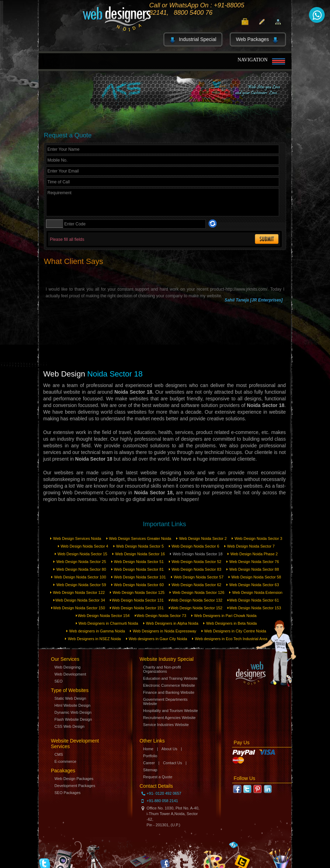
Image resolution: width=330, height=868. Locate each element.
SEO (58, 681)
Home (148, 749)
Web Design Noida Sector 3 (257, 538)
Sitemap (150, 770)
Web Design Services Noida (76, 538)
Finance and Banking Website (169, 692)
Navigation (260, 62)
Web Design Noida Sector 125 (137, 592)
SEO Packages (68, 793)
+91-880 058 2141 (163, 801)
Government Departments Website (166, 701)
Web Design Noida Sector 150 (78, 608)
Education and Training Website (170, 678)
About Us (169, 749)
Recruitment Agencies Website (170, 718)
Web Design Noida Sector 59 (80, 585)
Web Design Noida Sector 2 (202, 538)
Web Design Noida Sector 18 (196, 554)
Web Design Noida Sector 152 (196, 608)
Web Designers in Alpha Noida (171, 623)
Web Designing (67, 667)
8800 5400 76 (193, 13)
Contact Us (172, 763)
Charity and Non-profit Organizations (162, 669)
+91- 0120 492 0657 (164, 793)
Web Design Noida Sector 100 (79, 577)
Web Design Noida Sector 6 (194, 546)
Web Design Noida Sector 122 (78, 592)
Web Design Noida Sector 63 (253, 585)
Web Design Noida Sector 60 (138, 585)
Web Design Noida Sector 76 (253, 562)
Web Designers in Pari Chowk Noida (224, 616)
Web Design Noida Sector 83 (195, 569)
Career (149, 763)
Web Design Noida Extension (256, 592)
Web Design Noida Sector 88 (253, 569)
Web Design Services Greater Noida (139, 538)
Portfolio (150, 756)
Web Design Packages (74, 779)
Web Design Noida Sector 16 (139, 554)
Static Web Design (70, 698)
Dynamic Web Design (73, 712)
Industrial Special (193, 40)
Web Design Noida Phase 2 (253, 554)
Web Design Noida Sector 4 (83, 546)
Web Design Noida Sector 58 (255, 577)
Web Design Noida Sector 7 (250, 546)
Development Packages (75, 786)
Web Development (70, 674)
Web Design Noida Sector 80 (80, 569)
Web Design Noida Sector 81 (138, 569)
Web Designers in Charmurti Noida (107, 623)
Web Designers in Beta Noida (230, 623)
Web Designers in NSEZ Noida (93, 639)
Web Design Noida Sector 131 (137, 600)
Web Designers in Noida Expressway (163, 631)
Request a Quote (158, 777)
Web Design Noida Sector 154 (103, 616)
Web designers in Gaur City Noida (157, 639)
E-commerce (65, 761)
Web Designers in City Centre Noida (234, 631)
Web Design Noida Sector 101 (139, 577)
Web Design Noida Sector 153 (254, 608)
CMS (59, 754)
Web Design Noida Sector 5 (139, 546)
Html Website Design (72, 705)
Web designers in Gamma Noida (96, 631)
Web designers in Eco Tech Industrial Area (230, 639)
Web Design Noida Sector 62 (195, 585)
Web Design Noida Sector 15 (81, 554)
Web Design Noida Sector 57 (197, 577)
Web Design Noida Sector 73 (161, 616)
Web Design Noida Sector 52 (195, 562)
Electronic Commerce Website (169, 685)
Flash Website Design (73, 719)
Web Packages (257, 40)
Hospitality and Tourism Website (171, 711)
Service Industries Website (166, 725)
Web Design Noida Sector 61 (253, 600)
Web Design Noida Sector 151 (137, 608)
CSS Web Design (69, 726)
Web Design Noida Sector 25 (80, 562)
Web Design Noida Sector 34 (79, 600)
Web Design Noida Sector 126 (197, 592)
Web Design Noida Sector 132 (196, 600)
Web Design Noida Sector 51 (138, 562)
